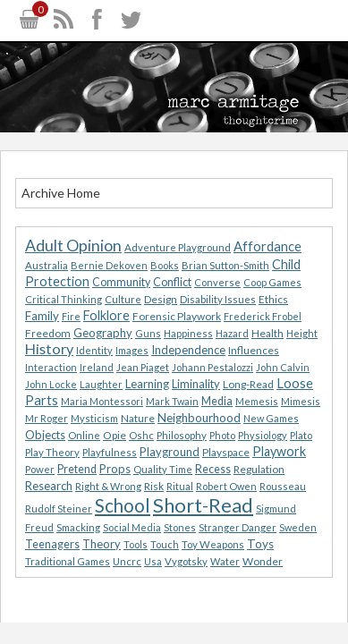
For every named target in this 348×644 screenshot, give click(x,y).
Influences (254, 350)
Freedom (48, 333)
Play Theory (52, 452)
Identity (94, 350)
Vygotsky (186, 561)
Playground (170, 452)
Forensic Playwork (177, 316)
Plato (301, 435)
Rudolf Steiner (59, 508)
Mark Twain (172, 401)
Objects (45, 435)
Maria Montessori (102, 401)
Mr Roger (47, 418)
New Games (271, 418)
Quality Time (163, 469)
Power (40, 469)
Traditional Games (68, 561)
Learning (147, 384)
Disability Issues (218, 299)
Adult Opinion (73, 246)
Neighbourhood (199, 418)
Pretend (77, 469)
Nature (138, 418)
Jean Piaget (143, 367)
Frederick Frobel (263, 316)
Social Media (132, 527)
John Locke (51, 384)
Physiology (263, 435)
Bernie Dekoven (109, 265)
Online (84, 435)
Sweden (298, 527)
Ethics (273, 299)
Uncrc (127, 561)
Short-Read (203, 505)
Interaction (51, 367)
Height (302, 333)
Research (49, 486)
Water (225, 561)
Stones (180, 527)
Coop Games (272, 282)
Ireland (97, 367)
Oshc (141, 435)
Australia (47, 265)
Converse (217, 282)
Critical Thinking (64, 299)
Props (115, 469)
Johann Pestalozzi (212, 367)
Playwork (279, 451)
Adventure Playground (178, 247)
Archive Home (61, 193)
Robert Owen (226, 486)
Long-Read (248, 384)
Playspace (226, 452)
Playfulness (110, 452)
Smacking (78, 527)
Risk (154, 486)
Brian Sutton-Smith (225, 265)
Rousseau (283, 486)
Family (42, 316)
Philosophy (182, 435)
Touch (165, 544)
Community (121, 282)
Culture (123, 299)
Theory (102, 544)
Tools (136, 544)
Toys (260, 544)
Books (165, 265)
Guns (148, 333)
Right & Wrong (108, 486)
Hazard (232, 333)
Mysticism (94, 418)
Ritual (180, 486)
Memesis (257, 401)
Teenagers (52, 544)
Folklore (106, 315)
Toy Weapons (213, 544)
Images (132, 350)
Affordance (267, 246)
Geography (103, 333)
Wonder (263, 561)
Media (217, 401)
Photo (222, 435)
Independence (188, 350)
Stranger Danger (238, 527)
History (49, 348)
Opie (115, 435)
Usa (153, 561)
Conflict (172, 282)
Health (267, 333)
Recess (213, 469)
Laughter (101, 384)
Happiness (188, 333)
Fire (71, 316)
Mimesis (301, 401)
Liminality (196, 384)
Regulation (259, 469)
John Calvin (283, 367)
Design (161, 299)
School (123, 505)
